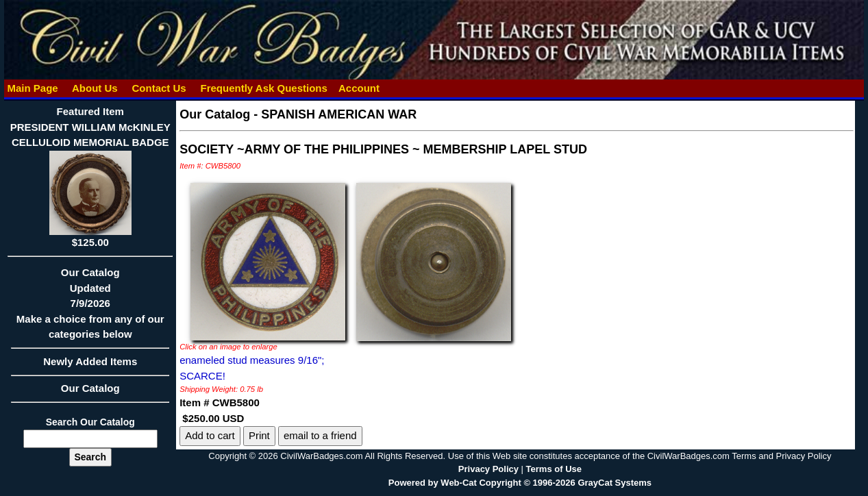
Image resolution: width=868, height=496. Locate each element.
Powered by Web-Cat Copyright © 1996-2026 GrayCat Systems (520, 483)
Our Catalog (90, 388)
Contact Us (159, 88)
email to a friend (320, 435)
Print (259, 435)
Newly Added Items (90, 366)
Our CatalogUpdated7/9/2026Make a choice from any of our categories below (90, 308)
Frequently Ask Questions (264, 88)
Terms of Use (554, 469)
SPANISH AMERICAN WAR (339, 114)
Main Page (33, 88)
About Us (95, 88)
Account (359, 88)
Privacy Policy (488, 469)
